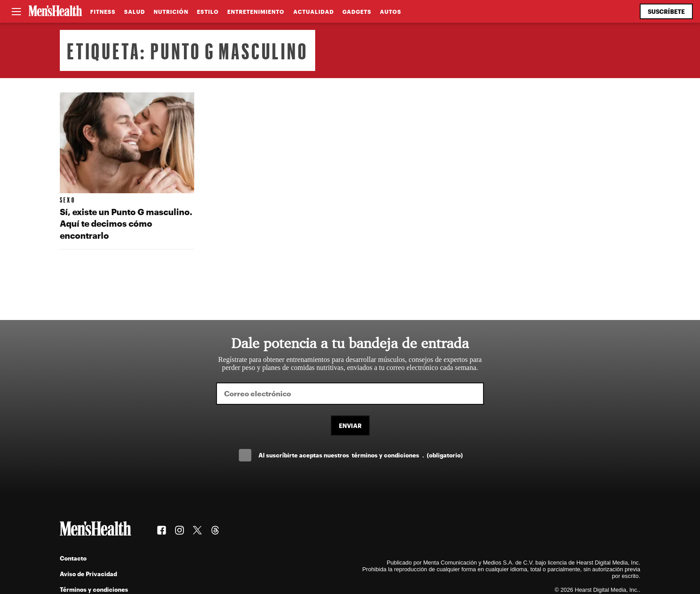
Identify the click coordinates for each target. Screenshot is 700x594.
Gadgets (357, 12)
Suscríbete (666, 11)
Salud (135, 12)
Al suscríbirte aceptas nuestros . (361, 455)
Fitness (103, 12)
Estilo (208, 12)
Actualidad (314, 12)
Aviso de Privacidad (88, 574)
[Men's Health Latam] (55, 12)
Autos (391, 12)
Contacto (73, 558)
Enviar (350, 426)
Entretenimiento (256, 12)
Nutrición (171, 12)
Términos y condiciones (94, 589)
